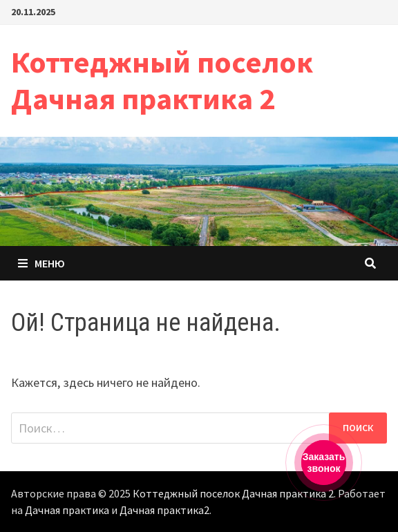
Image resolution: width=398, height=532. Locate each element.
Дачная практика (67, 510)
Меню (41, 263)
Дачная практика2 (164, 510)
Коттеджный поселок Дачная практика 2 (162, 80)
